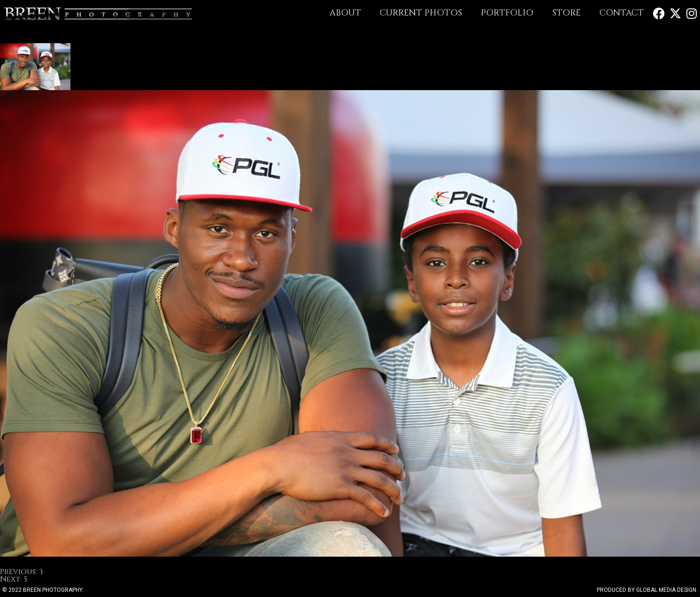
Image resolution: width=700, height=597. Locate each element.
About (345, 13)
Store (566, 13)
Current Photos (421, 13)
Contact (622, 13)
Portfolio (507, 13)
